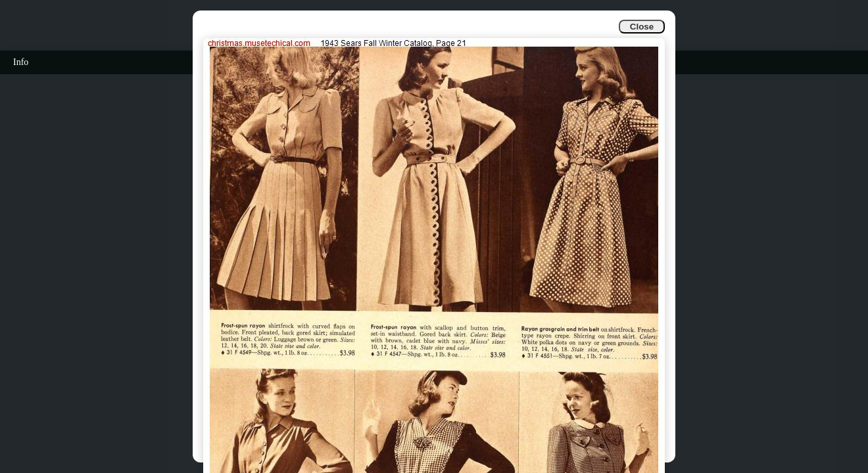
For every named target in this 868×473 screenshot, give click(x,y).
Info (21, 62)
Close (642, 27)
